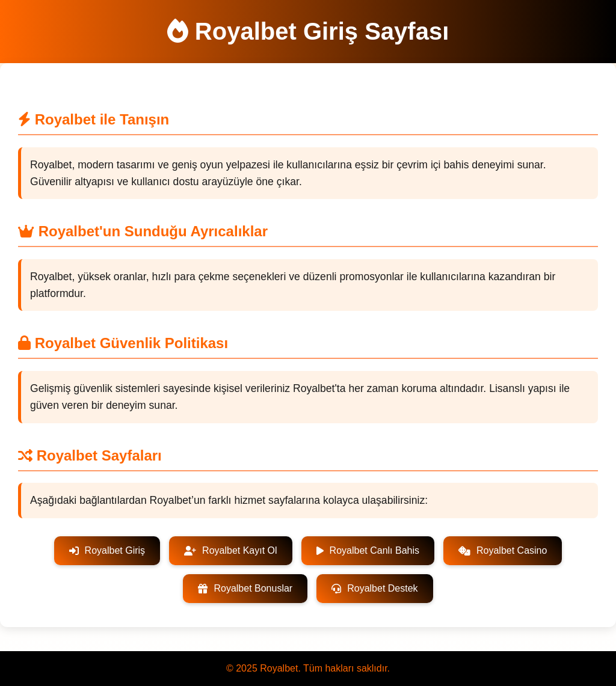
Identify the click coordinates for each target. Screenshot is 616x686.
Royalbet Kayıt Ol (231, 550)
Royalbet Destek (374, 588)
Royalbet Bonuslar (245, 588)
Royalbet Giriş (107, 550)
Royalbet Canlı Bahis (368, 550)
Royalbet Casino (503, 550)
